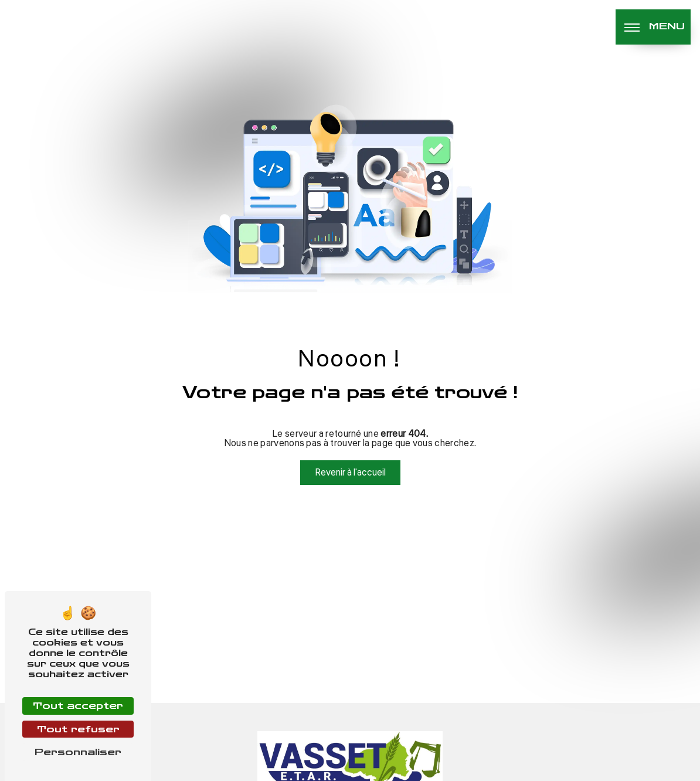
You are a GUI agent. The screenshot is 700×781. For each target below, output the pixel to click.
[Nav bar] (653, 27)
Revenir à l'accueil (350, 473)
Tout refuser (78, 729)
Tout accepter (78, 706)
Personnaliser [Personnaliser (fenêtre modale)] (78, 752)
